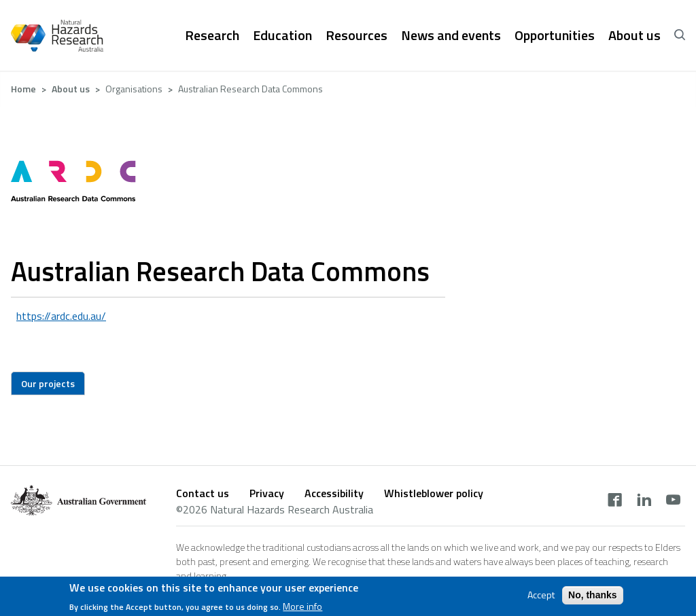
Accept (541, 598)
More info (302, 609)
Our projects (48, 383)
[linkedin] (644, 501)
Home (23, 89)
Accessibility (334, 493)
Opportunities (555, 35)
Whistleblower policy (434, 493)
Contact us (203, 493)
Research (212, 35)
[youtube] (673, 501)
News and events (451, 35)
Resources (356, 35)
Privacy (267, 493)
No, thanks (593, 598)
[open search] (680, 35)
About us (634, 35)
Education (282, 35)
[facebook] (615, 501)
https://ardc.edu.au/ (61, 316)
